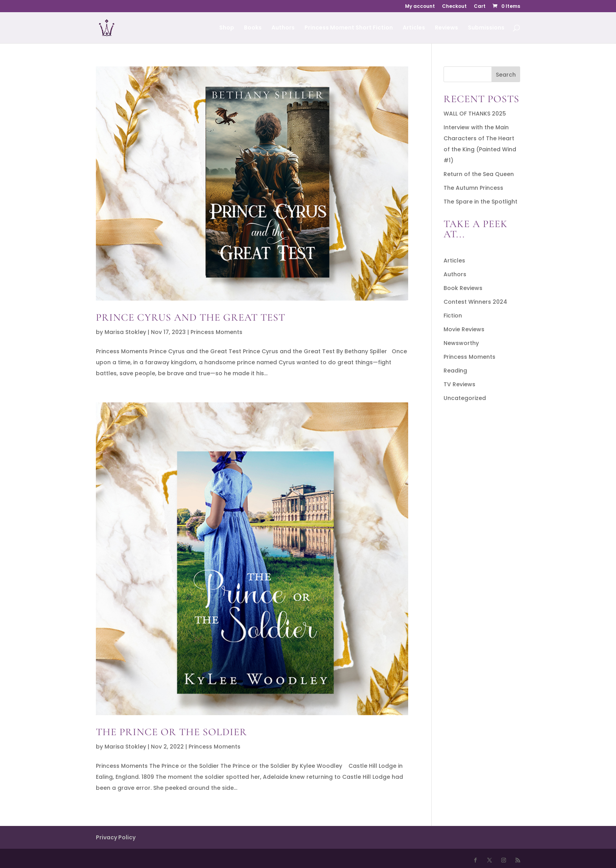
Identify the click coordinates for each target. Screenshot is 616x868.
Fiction (453, 316)
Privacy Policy (116, 837)
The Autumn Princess (473, 188)
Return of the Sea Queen (479, 174)
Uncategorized (465, 398)
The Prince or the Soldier (171, 732)
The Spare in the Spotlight (480, 202)
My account (420, 7)
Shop (227, 28)
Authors (283, 28)
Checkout (454, 7)
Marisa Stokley (125, 332)
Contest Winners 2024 (475, 302)
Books (253, 28)
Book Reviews (463, 288)
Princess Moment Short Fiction (349, 28)
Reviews (446, 28)
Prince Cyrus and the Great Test (191, 317)
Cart (480, 7)
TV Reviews (459, 384)
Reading (455, 371)
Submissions (486, 28)
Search (506, 75)
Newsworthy (461, 343)
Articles (414, 28)
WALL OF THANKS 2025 (475, 114)
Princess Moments (216, 332)
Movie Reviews (464, 329)
